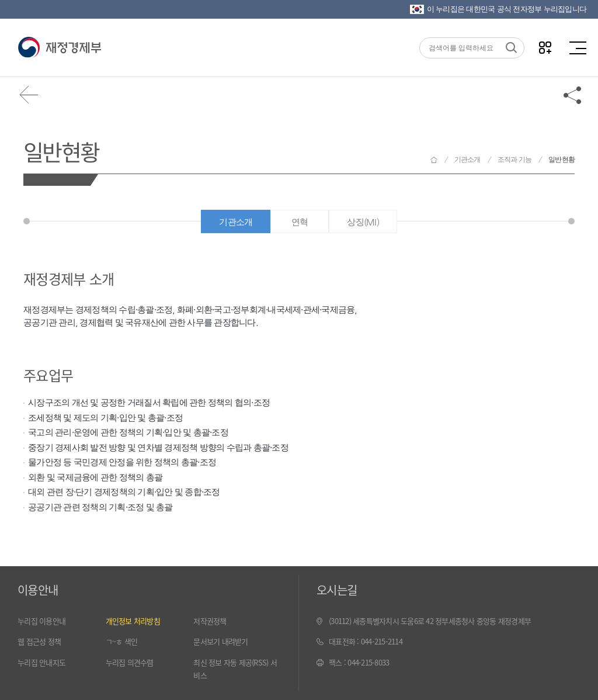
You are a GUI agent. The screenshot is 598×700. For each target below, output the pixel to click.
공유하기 (573, 95)
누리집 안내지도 (41, 662)
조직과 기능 (515, 160)
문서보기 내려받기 (220, 641)
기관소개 (467, 160)
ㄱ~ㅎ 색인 (122, 641)
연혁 (300, 222)
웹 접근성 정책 (39, 641)
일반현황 (61, 151)
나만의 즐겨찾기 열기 (545, 48)
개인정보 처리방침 (133, 621)
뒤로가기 (29, 95)
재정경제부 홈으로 (434, 160)
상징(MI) (363, 222)
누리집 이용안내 (41, 621)
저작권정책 (210, 621)
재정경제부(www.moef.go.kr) (59, 48)
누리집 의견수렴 (130, 662)
